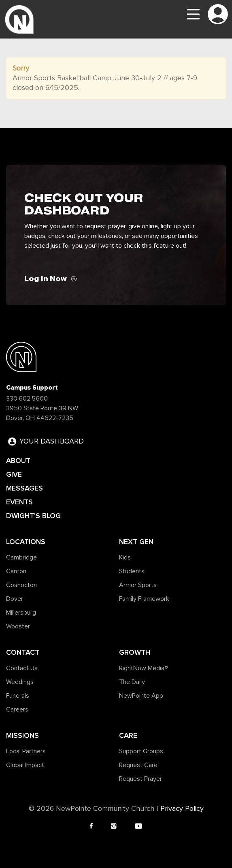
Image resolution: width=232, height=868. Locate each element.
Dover (15, 599)
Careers (17, 709)
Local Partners (26, 751)
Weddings (20, 682)
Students (132, 571)
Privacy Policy (182, 809)
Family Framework (144, 599)
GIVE (14, 474)
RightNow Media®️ (144, 668)
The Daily (132, 682)
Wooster (18, 626)
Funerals (18, 696)
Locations (26, 542)
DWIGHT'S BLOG (33, 516)
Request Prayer (140, 779)
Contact (23, 652)
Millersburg (21, 613)
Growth (135, 652)
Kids (125, 557)
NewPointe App (141, 696)
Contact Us (22, 668)
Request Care (138, 765)
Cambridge (21, 557)
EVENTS (19, 502)
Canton (16, 571)
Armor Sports (138, 585)
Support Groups (141, 751)
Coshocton (21, 585)
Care (128, 735)
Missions (22, 735)
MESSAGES (24, 488)
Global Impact (25, 765)
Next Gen (136, 542)
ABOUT (18, 461)
